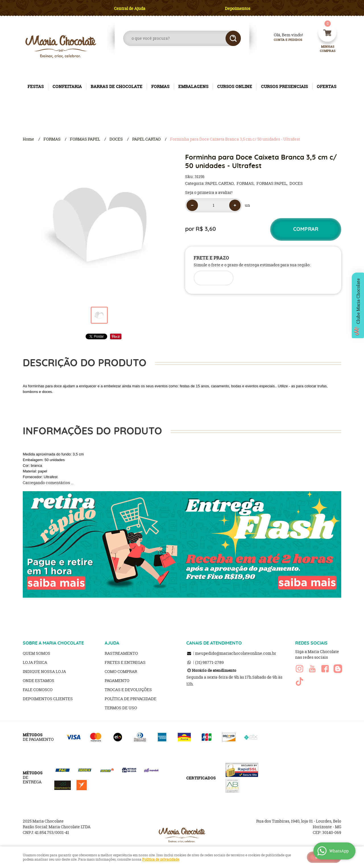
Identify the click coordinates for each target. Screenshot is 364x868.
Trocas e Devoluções (128, 690)
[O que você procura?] (233, 38)
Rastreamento (121, 653)
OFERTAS (327, 86)
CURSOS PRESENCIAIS (285, 86)
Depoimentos (238, 8)
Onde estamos (39, 680)
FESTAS (36, 86)
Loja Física (35, 662)
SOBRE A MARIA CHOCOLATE (53, 643)
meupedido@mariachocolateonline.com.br (236, 653)
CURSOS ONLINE (235, 86)
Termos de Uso (121, 708)
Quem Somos (37, 653)
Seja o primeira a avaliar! (209, 192)
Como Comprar (121, 671)
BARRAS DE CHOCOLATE (117, 86)
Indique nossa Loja (44, 671)
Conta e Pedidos (283, 40)
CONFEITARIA (67, 86)
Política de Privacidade (131, 699)
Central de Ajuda (130, 8)
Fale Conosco (38, 690)
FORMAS (160, 86)
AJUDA (112, 643)
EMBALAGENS (193, 86)
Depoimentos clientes (48, 699)
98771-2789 (209, 662)
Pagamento (117, 680)
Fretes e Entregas (125, 662)
